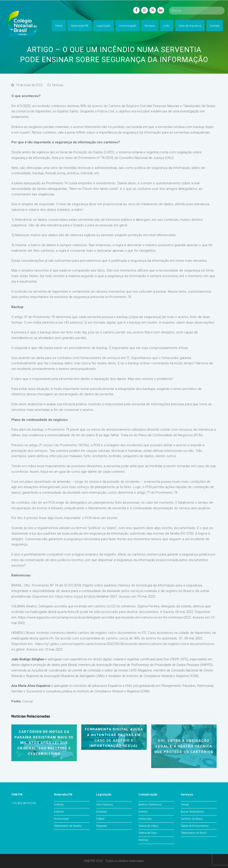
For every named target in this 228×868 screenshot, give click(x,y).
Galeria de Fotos (148, 833)
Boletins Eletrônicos (150, 805)
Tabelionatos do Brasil (194, 833)
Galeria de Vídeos (148, 826)
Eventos (143, 812)
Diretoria (59, 805)
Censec (185, 805)
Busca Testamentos (192, 812)
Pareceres (102, 826)
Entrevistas (145, 819)
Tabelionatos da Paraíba (68, 826)
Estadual (101, 812)
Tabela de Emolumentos (195, 826)
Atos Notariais (105, 805)
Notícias (58, 85)
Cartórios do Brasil (192, 819)
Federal (100, 819)
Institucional (61, 819)
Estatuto (59, 812)
